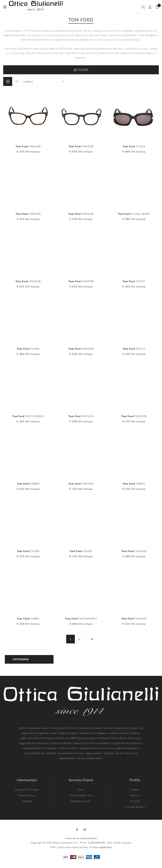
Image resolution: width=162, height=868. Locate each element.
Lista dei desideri (135, 807)
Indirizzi (135, 796)
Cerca (81, 790)
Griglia (8, 81)
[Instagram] (85, 830)
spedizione (105, 847)
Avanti (92, 639)
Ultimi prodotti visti (81, 796)
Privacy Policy (27, 796)
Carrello (135, 801)
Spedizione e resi (81, 801)
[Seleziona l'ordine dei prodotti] (43, 81)
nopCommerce (88, 838)
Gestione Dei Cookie (27, 790)
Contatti (27, 801)
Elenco (17, 81)
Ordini (135, 790)
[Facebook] (77, 830)
